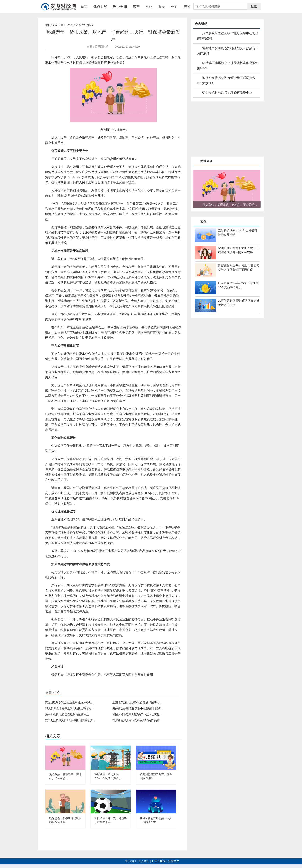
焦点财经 (100, 7)
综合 (72, 25)
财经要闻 (120, 7)
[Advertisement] (220, 129)
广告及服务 (159, 861)
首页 (84, 7)
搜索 (254, 6)
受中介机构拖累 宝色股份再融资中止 (67, 715)
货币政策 (66, 681)
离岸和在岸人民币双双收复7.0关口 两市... (137, 720)
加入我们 (144, 861)
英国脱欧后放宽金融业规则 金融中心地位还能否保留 (228, 36)
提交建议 (174, 861)
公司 (174, 7)
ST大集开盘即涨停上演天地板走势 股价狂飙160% (228, 66)
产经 (187, 7)
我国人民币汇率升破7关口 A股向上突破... (137, 715)
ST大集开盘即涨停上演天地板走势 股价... (70, 709)
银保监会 (76, 681)
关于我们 (130, 861)
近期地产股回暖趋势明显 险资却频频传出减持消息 (228, 51)
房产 (136, 7)
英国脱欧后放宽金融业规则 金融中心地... (69, 703)
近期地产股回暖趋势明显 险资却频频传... (137, 703)
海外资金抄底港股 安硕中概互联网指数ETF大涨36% (226, 80)
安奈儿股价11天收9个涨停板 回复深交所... (70, 720)
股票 (162, 7)
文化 (149, 7)
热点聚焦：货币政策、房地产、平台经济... (230, 205)
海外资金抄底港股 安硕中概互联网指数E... (138, 709)
